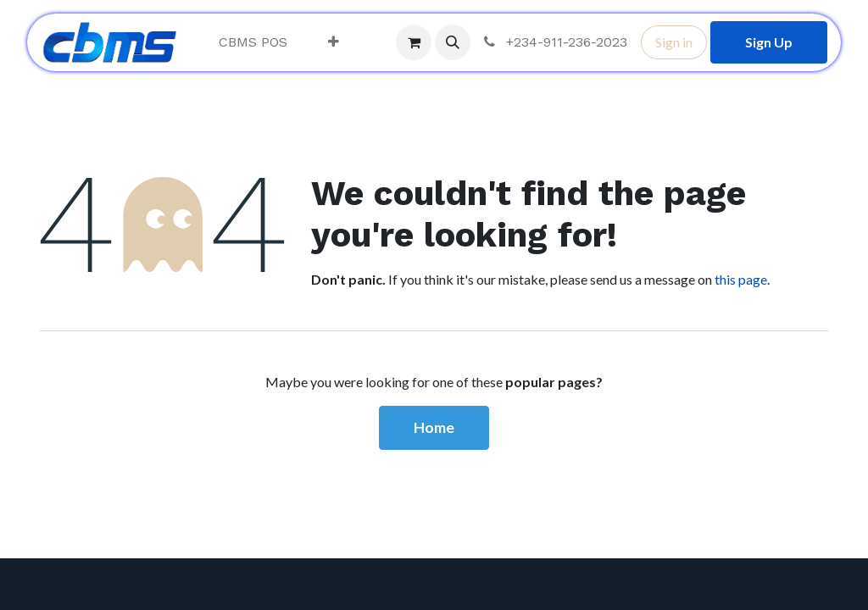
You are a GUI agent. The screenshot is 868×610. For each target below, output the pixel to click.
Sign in (674, 42)
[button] (453, 42)
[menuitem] (253, 42)
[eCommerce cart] (414, 42)
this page (741, 279)
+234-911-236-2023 (554, 42)
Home (434, 427)
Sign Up (769, 42)
